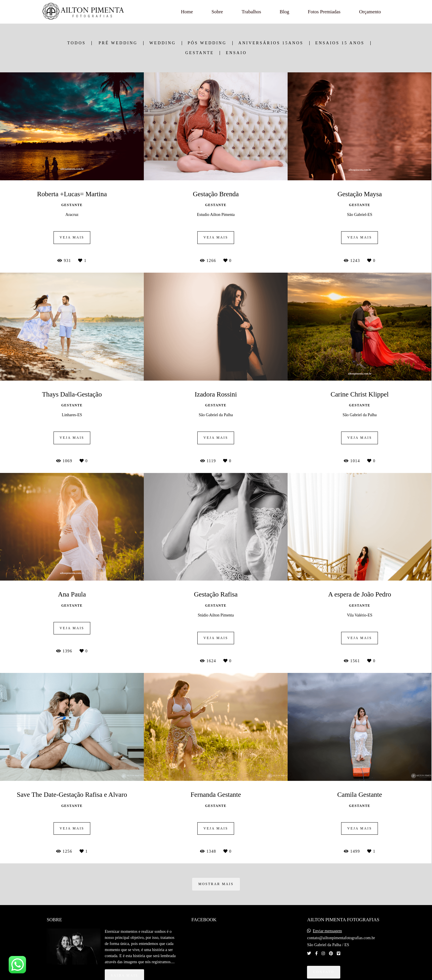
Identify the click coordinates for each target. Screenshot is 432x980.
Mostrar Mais (216, 884)
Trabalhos (251, 12)
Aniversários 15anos (271, 43)
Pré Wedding (118, 43)
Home (187, 12)
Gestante (200, 53)
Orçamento (370, 12)
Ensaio (236, 53)
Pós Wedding (207, 43)
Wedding (162, 43)
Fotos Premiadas (324, 12)
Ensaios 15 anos (340, 43)
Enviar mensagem (327, 931)
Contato (324, 972)
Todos (76, 43)
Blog (285, 12)
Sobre (217, 12)
